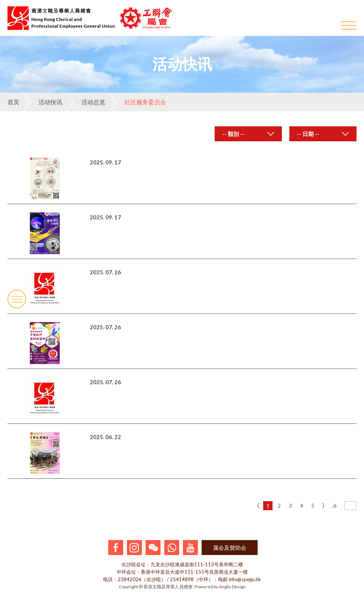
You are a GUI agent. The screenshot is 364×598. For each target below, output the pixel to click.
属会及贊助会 (230, 548)
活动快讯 (43, 102)
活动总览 (85, 102)
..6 (334, 505)
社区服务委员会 (137, 102)
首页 (13, 102)
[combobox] (248, 134)
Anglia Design (232, 587)
